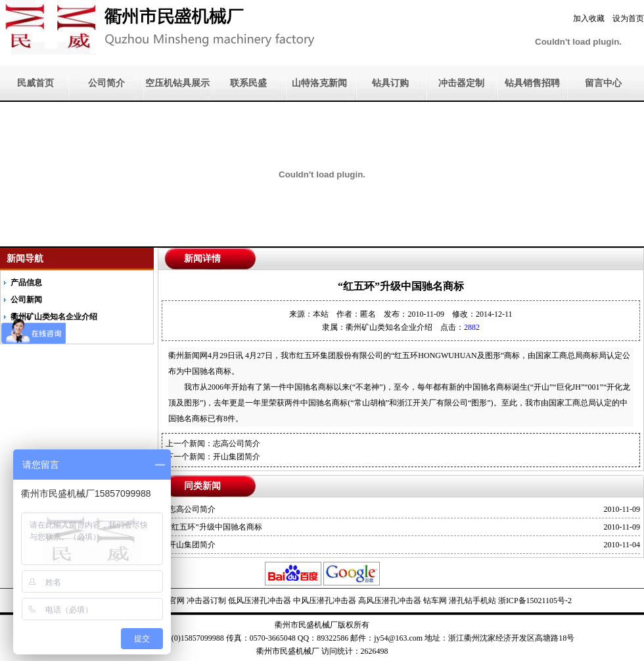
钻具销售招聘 (532, 83)
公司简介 (106, 83)
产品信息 (26, 283)
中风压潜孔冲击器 (325, 601)
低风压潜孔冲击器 (260, 601)
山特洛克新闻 (319, 83)
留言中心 (603, 83)
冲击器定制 (461, 83)
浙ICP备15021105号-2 (535, 601)
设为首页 (628, 18)
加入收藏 (589, 18)
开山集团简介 (237, 457)
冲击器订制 (206, 601)
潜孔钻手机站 (472, 601)
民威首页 (35, 83)
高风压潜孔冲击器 (390, 601)
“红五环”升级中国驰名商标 (215, 527)
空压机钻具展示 (177, 83)
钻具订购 (390, 83)
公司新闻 (26, 300)
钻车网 (435, 601)
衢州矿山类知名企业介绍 (389, 327)
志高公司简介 (237, 444)
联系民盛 (248, 83)
